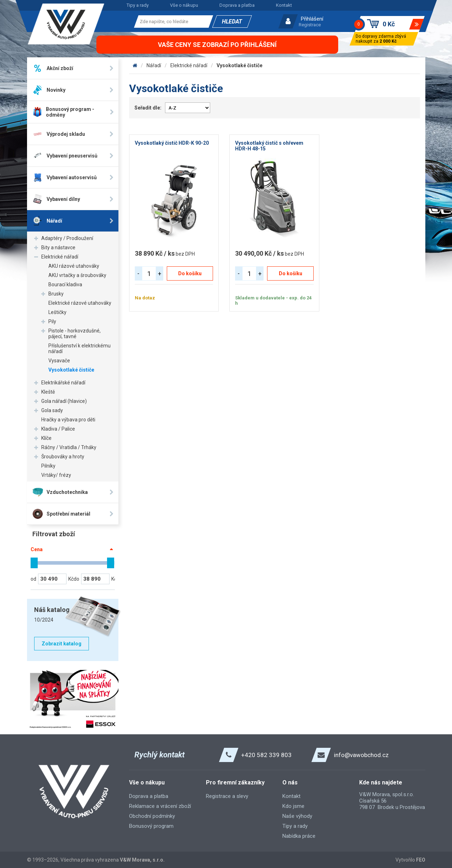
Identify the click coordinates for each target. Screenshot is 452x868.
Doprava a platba (237, 5)
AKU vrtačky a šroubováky (77, 275)
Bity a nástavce (58, 247)
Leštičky (57, 312)
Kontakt (284, 5)
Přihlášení (312, 19)
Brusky (56, 294)
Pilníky (48, 466)
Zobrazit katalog (62, 644)
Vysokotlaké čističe (71, 370)
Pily (52, 321)
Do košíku (190, 273)
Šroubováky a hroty (63, 457)
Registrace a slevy (227, 796)
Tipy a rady (138, 5)
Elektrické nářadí (60, 257)
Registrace (310, 25)
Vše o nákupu (184, 5)
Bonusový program (151, 826)
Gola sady (52, 410)
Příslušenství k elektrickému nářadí (79, 348)
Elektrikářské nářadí (63, 383)
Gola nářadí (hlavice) (64, 401)
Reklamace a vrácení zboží (160, 806)
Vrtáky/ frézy (56, 475)
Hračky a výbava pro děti (68, 420)
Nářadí (154, 65)
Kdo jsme (293, 806)
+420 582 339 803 (266, 755)
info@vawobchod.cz (361, 755)
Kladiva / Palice (58, 429)
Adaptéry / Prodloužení (67, 238)
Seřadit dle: (148, 108)
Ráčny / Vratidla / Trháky (69, 447)
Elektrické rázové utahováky (80, 303)
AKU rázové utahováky (74, 266)
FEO (421, 860)
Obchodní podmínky (152, 816)
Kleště (48, 392)
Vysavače (59, 361)
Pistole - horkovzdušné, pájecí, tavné (75, 334)
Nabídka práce (299, 836)
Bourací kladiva (65, 284)
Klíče (46, 438)
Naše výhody (297, 816)
